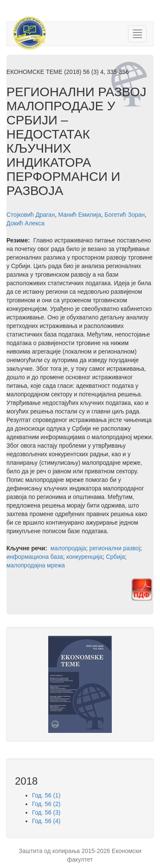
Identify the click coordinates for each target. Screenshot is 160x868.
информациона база (35, 557)
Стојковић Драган (31, 215)
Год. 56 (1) (46, 795)
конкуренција (84, 557)
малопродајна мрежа (36, 565)
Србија (115, 557)
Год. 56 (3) (46, 812)
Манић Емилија (80, 215)
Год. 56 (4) (46, 821)
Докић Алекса (25, 223)
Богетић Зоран (125, 215)
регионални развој (115, 548)
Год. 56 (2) (46, 804)
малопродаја (68, 548)
